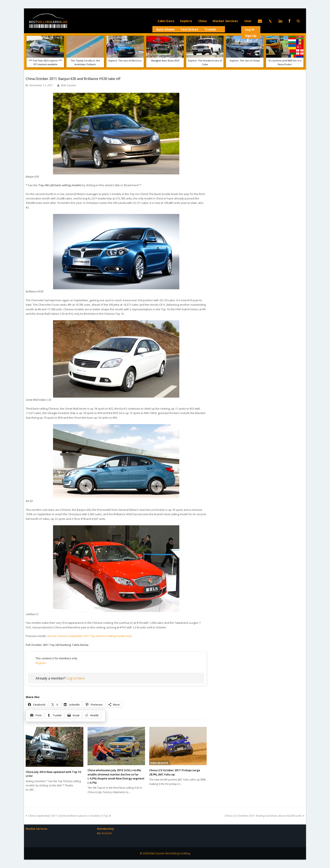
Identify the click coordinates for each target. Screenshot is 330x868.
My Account (104, 833)
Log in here (76, 678)
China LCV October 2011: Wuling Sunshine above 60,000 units (264, 816)
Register (41, 663)
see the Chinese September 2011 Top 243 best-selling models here (90, 636)
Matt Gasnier (69, 85)
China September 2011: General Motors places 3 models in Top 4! (68, 816)
